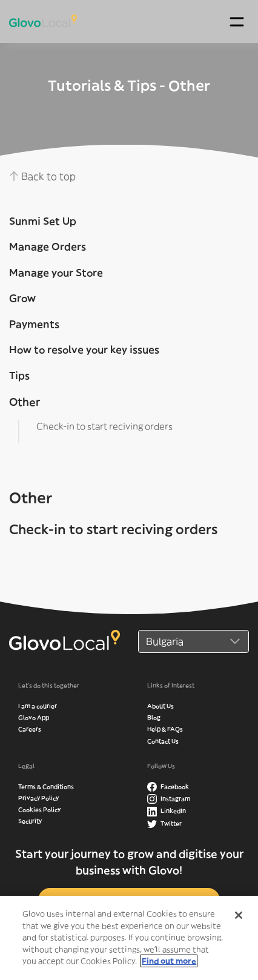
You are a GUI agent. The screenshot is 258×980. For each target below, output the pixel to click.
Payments (34, 324)
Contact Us (163, 741)
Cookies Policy (39, 809)
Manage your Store (56, 273)
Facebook (168, 786)
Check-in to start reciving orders (104, 426)
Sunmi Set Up (43, 221)
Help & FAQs (165, 729)
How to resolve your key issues (84, 349)
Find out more (169, 964)
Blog (154, 717)
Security (30, 821)
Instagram (169, 799)
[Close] (239, 918)
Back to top (42, 177)
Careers (30, 729)
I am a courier (38, 706)
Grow (22, 298)
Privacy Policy (38, 798)
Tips (19, 376)
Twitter (164, 823)
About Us (160, 706)
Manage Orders (48, 247)
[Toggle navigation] (236, 22)
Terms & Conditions (46, 786)
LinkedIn (167, 811)
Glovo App (34, 717)
